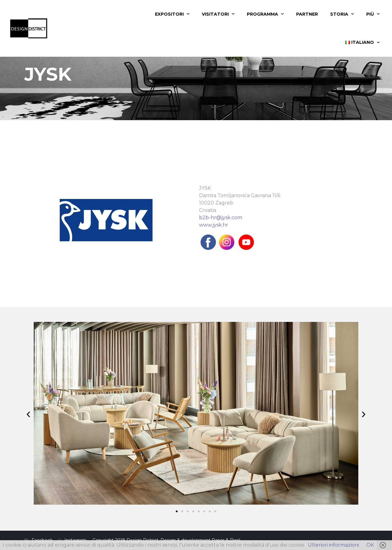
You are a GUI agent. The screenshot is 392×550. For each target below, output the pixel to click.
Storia (342, 14)
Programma (265, 14)
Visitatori (218, 14)
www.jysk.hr (214, 225)
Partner (307, 14)
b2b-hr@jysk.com (221, 218)
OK (370, 545)
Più (373, 14)
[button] (28, 414)
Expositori (172, 14)
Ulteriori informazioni (333, 545)
